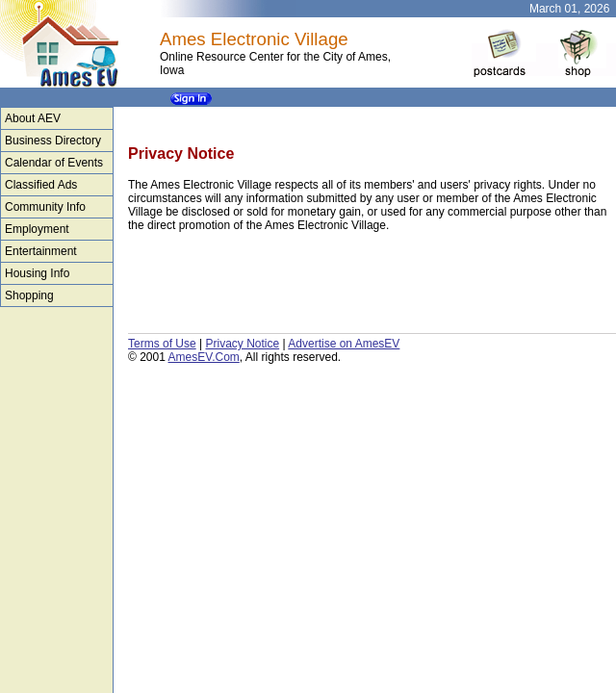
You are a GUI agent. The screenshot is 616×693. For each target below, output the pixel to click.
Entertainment (41, 251)
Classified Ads (41, 185)
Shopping (29, 295)
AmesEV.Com (204, 357)
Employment (37, 229)
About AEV (33, 118)
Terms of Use (162, 344)
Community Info (45, 207)
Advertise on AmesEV (344, 344)
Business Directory (53, 141)
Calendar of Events (54, 163)
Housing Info (37, 273)
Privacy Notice (242, 344)
